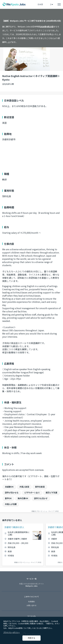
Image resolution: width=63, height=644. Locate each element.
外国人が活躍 (11, 504)
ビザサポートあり (32, 493)
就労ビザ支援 (51, 493)
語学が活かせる (12, 493)
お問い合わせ (31, 605)
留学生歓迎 (40, 487)
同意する (31, 638)
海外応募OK (23, 498)
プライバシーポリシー (12, 632)
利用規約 (31, 601)
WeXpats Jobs (31, 585)
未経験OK (9, 487)
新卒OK (8, 498)
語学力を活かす (41, 498)
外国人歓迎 (24, 487)
